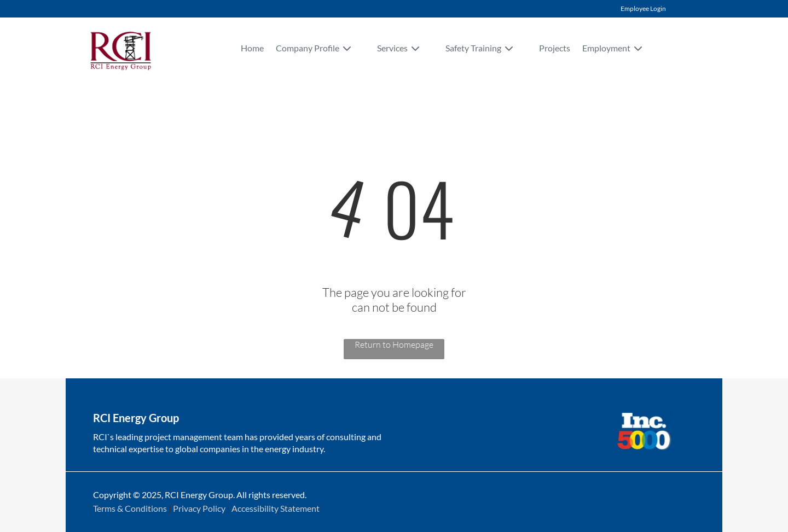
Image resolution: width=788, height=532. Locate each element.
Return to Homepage (394, 344)
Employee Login (643, 8)
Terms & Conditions (130, 508)
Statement (300, 508)
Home (252, 48)
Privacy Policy (199, 508)
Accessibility (255, 508)
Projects (555, 48)
